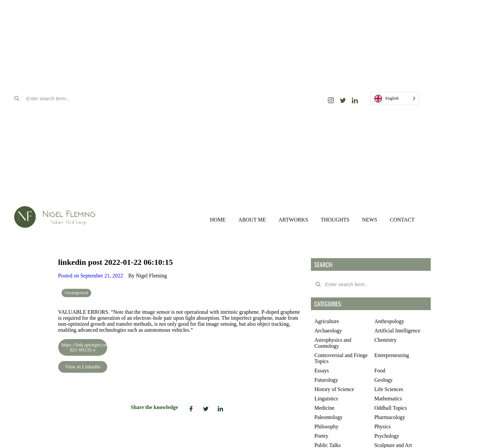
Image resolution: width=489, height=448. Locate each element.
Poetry (321, 436)
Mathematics (388, 399)
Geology (383, 380)
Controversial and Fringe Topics (341, 358)
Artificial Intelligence (397, 331)
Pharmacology (389, 417)
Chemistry (385, 340)
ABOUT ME (252, 220)
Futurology (326, 380)
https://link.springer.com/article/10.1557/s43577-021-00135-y (85, 347)
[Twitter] (343, 100)
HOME (218, 220)
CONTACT (402, 220)
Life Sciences (389, 389)
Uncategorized (77, 293)
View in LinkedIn (83, 367)
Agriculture (327, 321)
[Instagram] (331, 100)
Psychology (387, 436)
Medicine (324, 408)
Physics (382, 427)
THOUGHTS (335, 220)
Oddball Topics (390, 408)
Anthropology (389, 321)
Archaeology (328, 331)
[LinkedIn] (355, 100)
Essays (322, 371)
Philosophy (326, 427)
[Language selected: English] (395, 98)
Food (380, 371)
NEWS (370, 220)
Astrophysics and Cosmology (333, 343)
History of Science (334, 389)
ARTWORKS (293, 220)
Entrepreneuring (391, 355)
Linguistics (326, 399)
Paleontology (328, 417)
